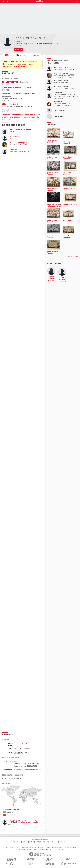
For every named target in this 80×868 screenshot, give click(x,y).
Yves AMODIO (62, 278)
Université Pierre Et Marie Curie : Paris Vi (19, 115)
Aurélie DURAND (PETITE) (51, 278)
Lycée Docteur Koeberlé (12, 88)
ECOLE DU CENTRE (10, 82)
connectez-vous (24, 64)
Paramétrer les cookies (22, 849)
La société (42, 848)
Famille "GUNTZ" (60, 116)
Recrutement (59, 848)
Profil (10, 55)
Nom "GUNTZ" (59, 110)
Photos (22, 55)
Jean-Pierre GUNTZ (15, 820)
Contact (19, 848)
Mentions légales (34, 849)
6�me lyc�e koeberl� (30, 822)
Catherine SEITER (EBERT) (19, 143)
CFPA (4, 104)
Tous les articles (49, 848)
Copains (36, 55)
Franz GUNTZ (59, 101)
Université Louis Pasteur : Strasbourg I (18, 93)
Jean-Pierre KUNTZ (61, 73)
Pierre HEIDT (15, 150)
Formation (35, 848)
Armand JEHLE (15, 136)
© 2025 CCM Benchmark (57, 849)
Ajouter (19, 50)
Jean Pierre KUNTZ (61, 81)
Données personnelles (70, 848)
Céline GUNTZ (59, 92)
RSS (23, 848)
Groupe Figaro (44, 849)
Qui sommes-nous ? (10, 848)
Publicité (28, 848)
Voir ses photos (73, 257)
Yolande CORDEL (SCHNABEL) (21, 130)
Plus (76, 286)
